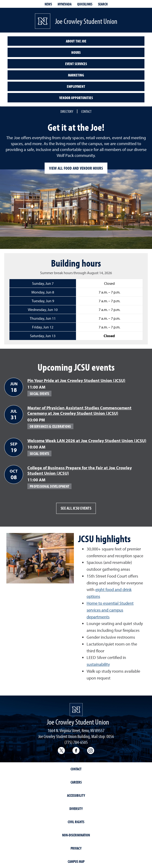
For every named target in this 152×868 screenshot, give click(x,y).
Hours (76, 52)
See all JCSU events (76, 508)
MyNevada (65, 4)
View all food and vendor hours (76, 168)
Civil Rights (76, 822)
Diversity (76, 809)
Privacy (76, 848)
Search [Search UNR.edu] (103, 4)
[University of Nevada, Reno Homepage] (76, 710)
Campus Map (76, 861)
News (48, 4)
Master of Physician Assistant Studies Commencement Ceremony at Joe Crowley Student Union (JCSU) (79, 411)
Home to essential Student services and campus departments (110, 610)
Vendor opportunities (76, 98)
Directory (67, 111)
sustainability (98, 664)
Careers (76, 782)
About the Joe (76, 41)
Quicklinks (85, 4)
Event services (76, 64)
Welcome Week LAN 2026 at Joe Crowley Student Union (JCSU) (87, 441)
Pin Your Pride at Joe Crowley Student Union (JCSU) (76, 380)
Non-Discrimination (76, 835)
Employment (76, 86)
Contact (86, 111)
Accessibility (76, 795)
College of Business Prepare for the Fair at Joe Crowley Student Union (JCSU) (80, 470)
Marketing (76, 75)
